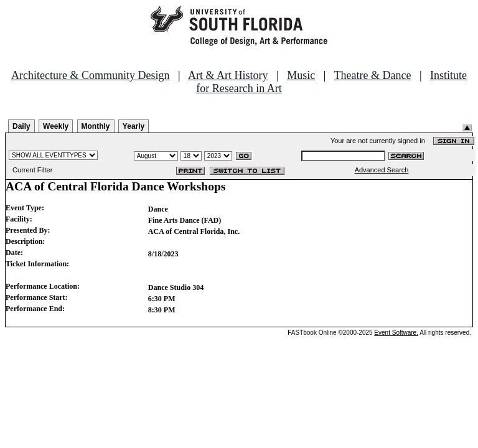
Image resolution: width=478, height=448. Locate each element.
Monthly (96, 126)
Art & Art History (228, 75)
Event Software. (396, 333)
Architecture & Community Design (90, 75)
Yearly (134, 126)
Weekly (56, 126)
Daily (21, 126)
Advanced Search (382, 170)
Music (301, 75)
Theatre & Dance (372, 75)
